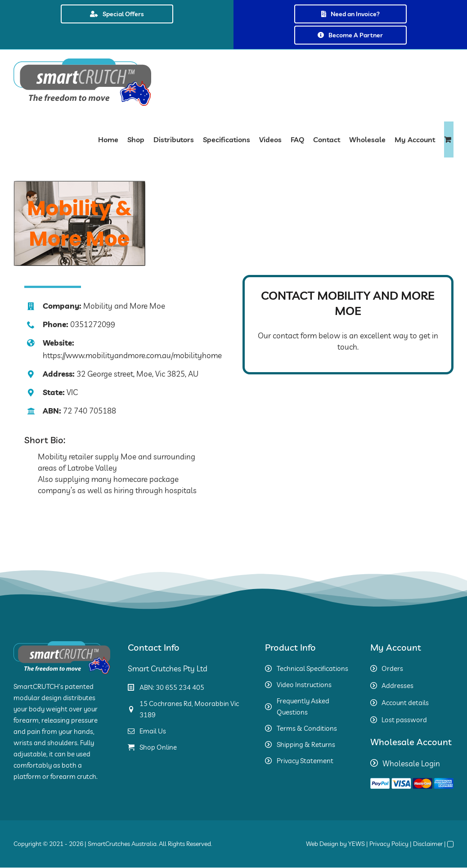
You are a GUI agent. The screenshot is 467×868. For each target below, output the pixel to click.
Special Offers (117, 14)
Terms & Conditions (307, 728)
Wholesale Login (411, 763)
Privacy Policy (389, 844)
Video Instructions (304, 685)
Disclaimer (428, 844)
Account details (405, 703)
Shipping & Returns (306, 744)
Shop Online (158, 747)
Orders (392, 668)
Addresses (397, 686)
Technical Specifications (312, 668)
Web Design (322, 844)
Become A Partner (350, 35)
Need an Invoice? (350, 14)
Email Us (153, 731)
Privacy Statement (305, 761)
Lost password (404, 720)
